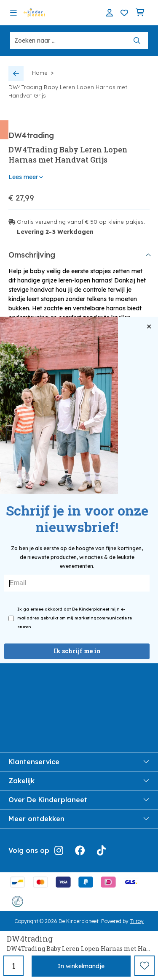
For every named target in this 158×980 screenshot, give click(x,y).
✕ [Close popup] (149, 327)
